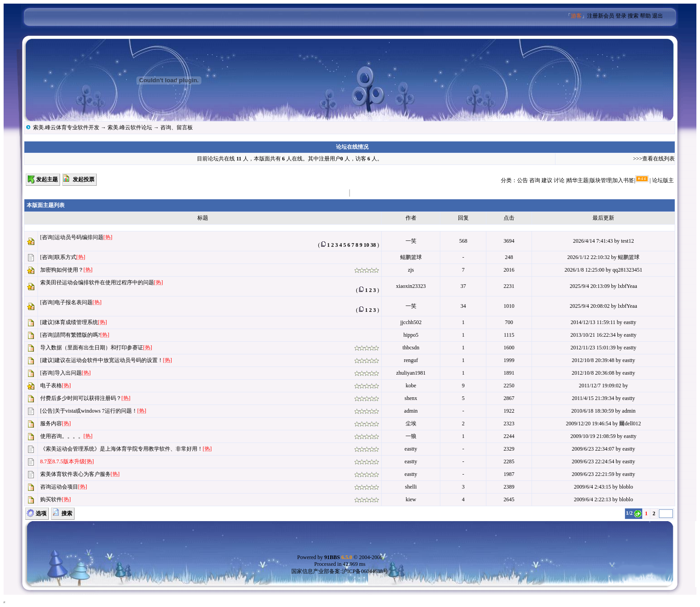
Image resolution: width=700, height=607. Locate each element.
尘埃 (411, 423)
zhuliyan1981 (411, 373)
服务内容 (51, 423)
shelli (411, 487)
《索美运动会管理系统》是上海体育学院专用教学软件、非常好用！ (121, 449)
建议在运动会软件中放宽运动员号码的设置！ (109, 360)
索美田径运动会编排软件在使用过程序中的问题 (97, 282)
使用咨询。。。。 (62, 436)
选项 (41, 513)
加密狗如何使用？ (62, 270)
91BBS (338, 557)
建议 (547, 180)
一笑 (411, 241)
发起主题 (47, 179)
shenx (411, 398)
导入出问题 (68, 373)
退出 (658, 16)
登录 (621, 16)
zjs (411, 270)
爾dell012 (630, 423)
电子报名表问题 (74, 302)
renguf (411, 360)
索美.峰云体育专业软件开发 (66, 127)
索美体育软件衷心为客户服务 (75, 474)
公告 (523, 180)
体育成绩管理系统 (76, 322)
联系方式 (65, 257)
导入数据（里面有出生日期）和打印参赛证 (92, 348)
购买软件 (51, 499)
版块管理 (601, 180)
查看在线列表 (658, 159)
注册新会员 (601, 16)
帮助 (645, 16)
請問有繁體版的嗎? (77, 335)
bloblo (626, 487)
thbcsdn (411, 348)
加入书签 (623, 180)
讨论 (559, 180)
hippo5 (411, 335)
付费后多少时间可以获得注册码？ (81, 398)
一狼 (411, 436)
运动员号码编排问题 (79, 237)
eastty (630, 322)
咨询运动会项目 (59, 487)
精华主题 (578, 180)
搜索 (633, 16)
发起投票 (84, 179)
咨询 (535, 180)
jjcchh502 (411, 322)
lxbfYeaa (628, 286)
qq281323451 (627, 270)
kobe (411, 386)
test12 (628, 241)
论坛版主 (663, 180)
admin (411, 411)
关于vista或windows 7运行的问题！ (96, 411)
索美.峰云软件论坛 (130, 127)
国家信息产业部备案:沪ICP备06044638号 (340, 571)
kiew (411, 499)
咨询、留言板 (177, 127)
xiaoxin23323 (411, 286)
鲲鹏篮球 (411, 257)
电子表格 (51, 386)
